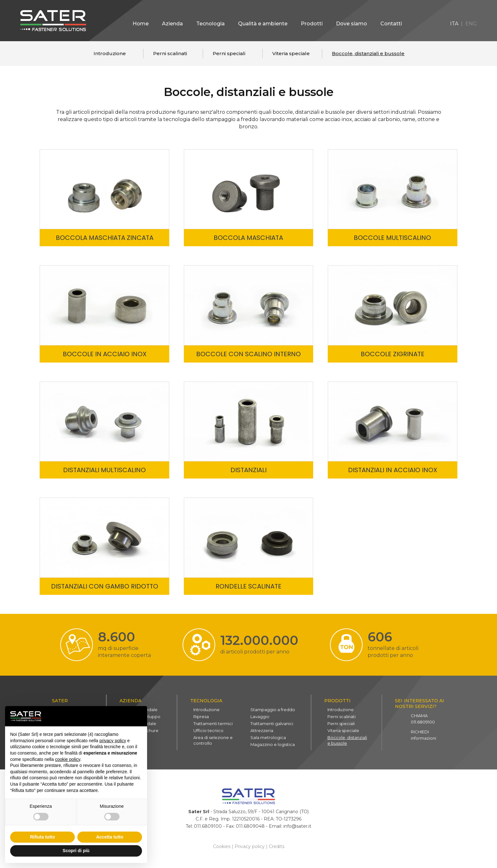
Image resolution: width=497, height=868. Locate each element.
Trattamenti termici (213, 724)
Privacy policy (250, 848)
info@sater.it (297, 828)
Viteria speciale (291, 53)
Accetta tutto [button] (110, 837)
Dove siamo (352, 24)
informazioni (423, 736)
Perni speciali (229, 53)
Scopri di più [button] (76, 851)
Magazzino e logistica (273, 745)
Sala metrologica (268, 738)
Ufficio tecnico (208, 731)
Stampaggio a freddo (273, 710)
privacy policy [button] (113, 741)
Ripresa (201, 717)
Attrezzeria (262, 731)
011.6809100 (423, 720)
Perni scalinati (170, 53)
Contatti (391, 24)
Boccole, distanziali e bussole (368, 53)
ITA (454, 24)
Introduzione (110, 53)
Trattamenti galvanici (272, 724)
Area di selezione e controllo (213, 741)
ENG (471, 24)
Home (141, 24)
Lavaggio (260, 717)
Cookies (222, 848)
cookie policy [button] (68, 759)
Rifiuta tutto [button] (43, 837)
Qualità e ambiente (263, 24)
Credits (277, 848)
